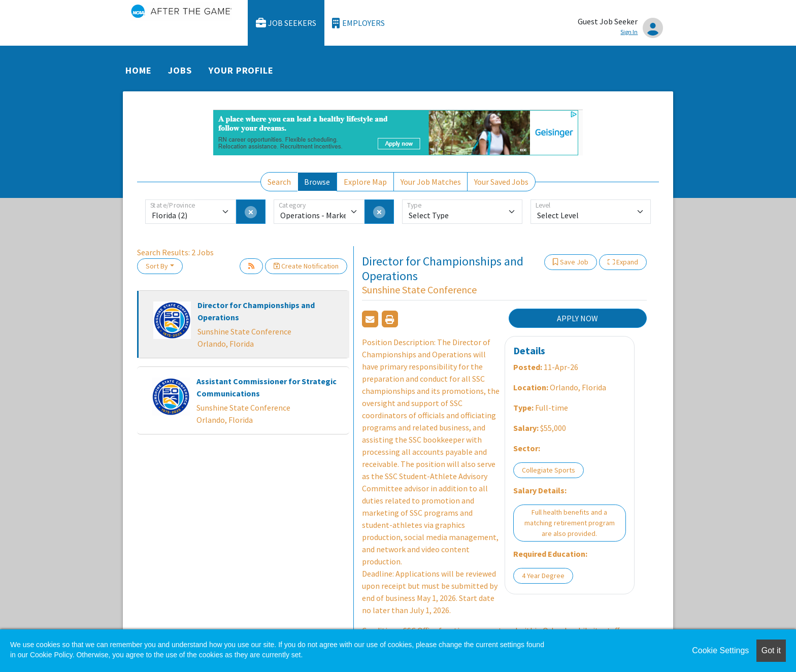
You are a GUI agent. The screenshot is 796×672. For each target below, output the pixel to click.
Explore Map (365, 182)
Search (279, 182)
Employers (358, 23)
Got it (771, 650)
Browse (317, 182)
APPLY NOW (577, 318)
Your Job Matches (431, 182)
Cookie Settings (720, 650)
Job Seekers (286, 23)
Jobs (180, 70)
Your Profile (241, 70)
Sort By (157, 266)
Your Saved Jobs (501, 182)
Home (139, 70)
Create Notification (306, 266)
